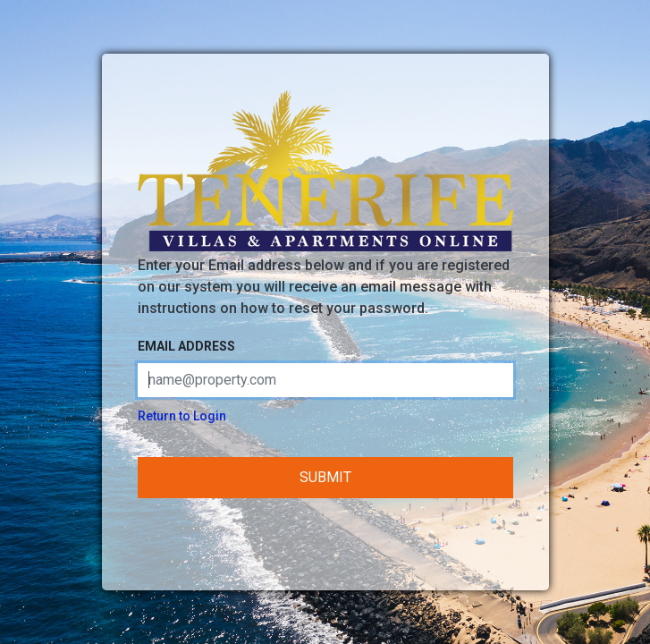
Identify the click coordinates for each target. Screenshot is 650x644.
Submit (325, 477)
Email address (186, 346)
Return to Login (182, 416)
